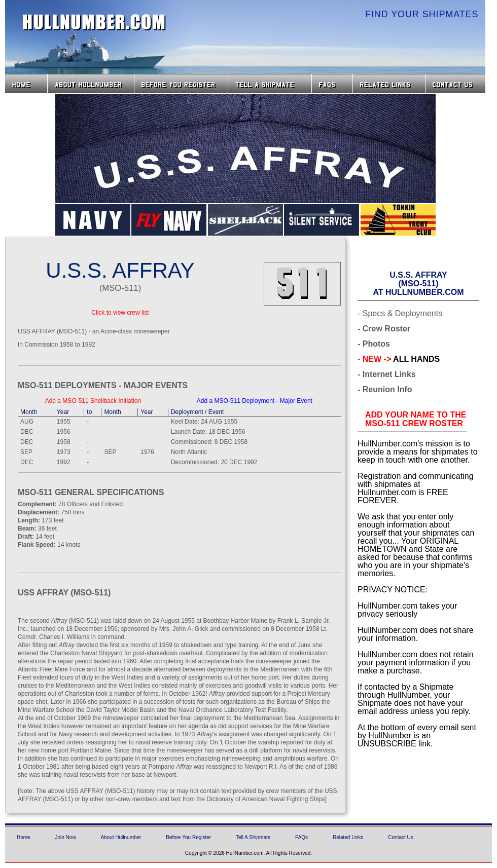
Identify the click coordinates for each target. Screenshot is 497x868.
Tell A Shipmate (253, 837)
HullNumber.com (94, 22)
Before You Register (188, 837)
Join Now (65, 837)
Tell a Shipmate (270, 84)
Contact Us (456, 84)
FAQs (332, 84)
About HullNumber (91, 84)
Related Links (389, 84)
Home (26, 84)
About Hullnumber (121, 837)
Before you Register (181, 84)
